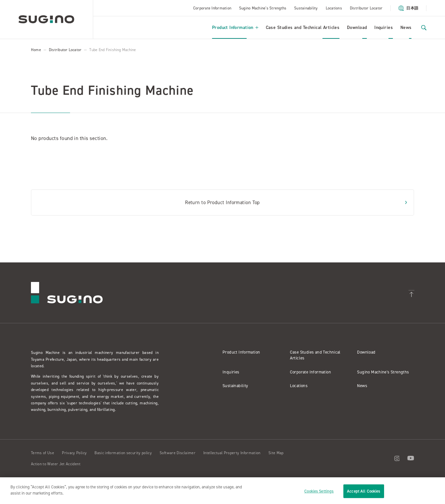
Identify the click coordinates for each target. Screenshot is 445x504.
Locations (334, 8)
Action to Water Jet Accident (56, 464)
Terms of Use (43, 453)
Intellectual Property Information (232, 453)
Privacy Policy (74, 453)
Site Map (276, 453)
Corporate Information (212, 8)
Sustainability (306, 8)
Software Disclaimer (178, 453)
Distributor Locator (366, 8)
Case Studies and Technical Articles (303, 28)
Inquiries (384, 28)
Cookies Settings (319, 491)
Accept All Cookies (364, 491)
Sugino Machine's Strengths (263, 8)
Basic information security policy (123, 453)
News (406, 28)
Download (357, 28)
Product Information (235, 28)
